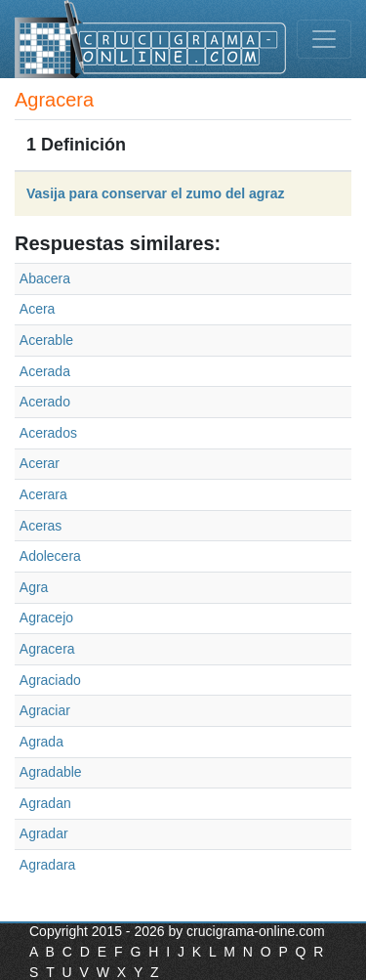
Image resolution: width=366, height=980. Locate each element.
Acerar (40, 463)
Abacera (45, 278)
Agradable (51, 772)
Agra (34, 587)
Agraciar (45, 710)
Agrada (41, 742)
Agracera (47, 649)
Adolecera (50, 556)
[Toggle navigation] (324, 39)
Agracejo (46, 618)
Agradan (45, 803)
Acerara (43, 494)
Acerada (45, 371)
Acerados (48, 433)
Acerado (45, 402)
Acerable (46, 340)
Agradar (44, 833)
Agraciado (50, 680)
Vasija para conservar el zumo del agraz (156, 193)
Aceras (41, 526)
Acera (38, 309)
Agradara (48, 865)
